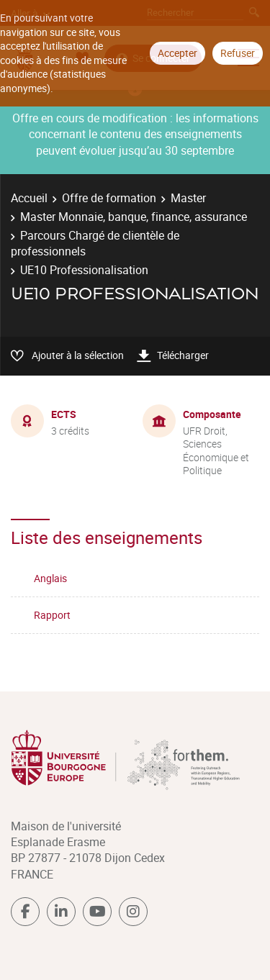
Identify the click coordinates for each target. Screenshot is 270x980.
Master (188, 198)
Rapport (52, 615)
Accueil (29, 198)
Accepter (177, 53)
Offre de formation (109, 198)
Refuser (238, 53)
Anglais (50, 578)
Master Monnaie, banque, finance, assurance (134, 217)
